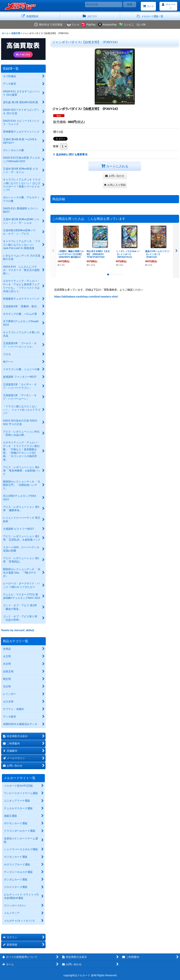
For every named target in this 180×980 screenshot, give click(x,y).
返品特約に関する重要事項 (70, 154)
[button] (150, 16)
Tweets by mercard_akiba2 (18, 630)
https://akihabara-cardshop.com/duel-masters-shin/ (86, 297)
